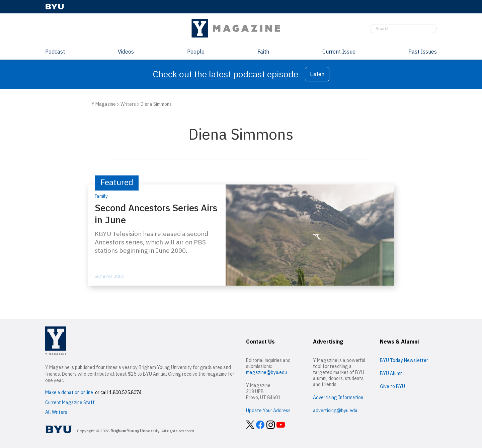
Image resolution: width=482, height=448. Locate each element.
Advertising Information (338, 397)
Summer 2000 (109, 276)
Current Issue (339, 52)
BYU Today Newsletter (404, 360)
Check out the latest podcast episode (225, 74)
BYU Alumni (392, 373)
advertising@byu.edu (335, 410)
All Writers (56, 412)
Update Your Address (268, 410)
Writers (128, 104)
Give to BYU (392, 386)
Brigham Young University (135, 431)
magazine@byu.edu (266, 372)
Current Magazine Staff (70, 402)
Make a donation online (69, 392)
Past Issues (423, 52)
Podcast (55, 52)
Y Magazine (104, 104)
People (196, 52)
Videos (126, 52)
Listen (317, 74)
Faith (263, 52)
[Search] (403, 29)
